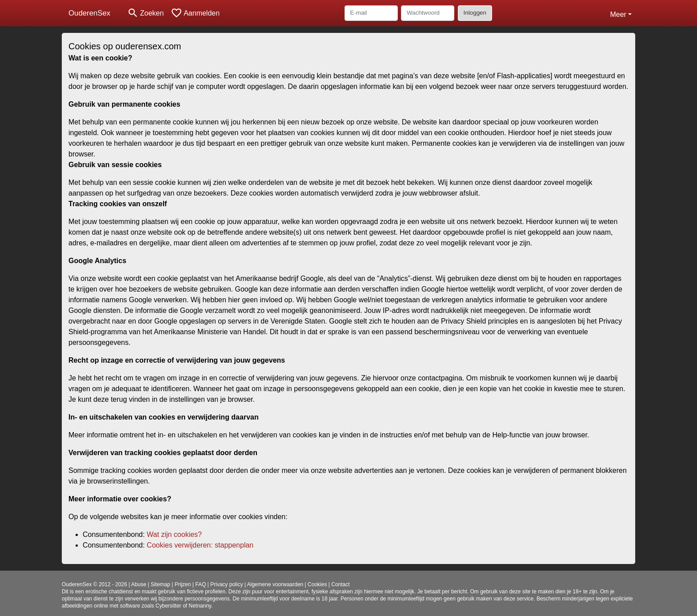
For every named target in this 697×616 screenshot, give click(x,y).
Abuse (139, 584)
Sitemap (160, 584)
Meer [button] (618, 14)
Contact (340, 584)
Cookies (317, 584)
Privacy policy (226, 584)
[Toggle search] (145, 13)
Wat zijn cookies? (174, 534)
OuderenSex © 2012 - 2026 (94, 584)
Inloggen (475, 13)
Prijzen (183, 584)
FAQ (200, 584)
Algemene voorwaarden (275, 584)
